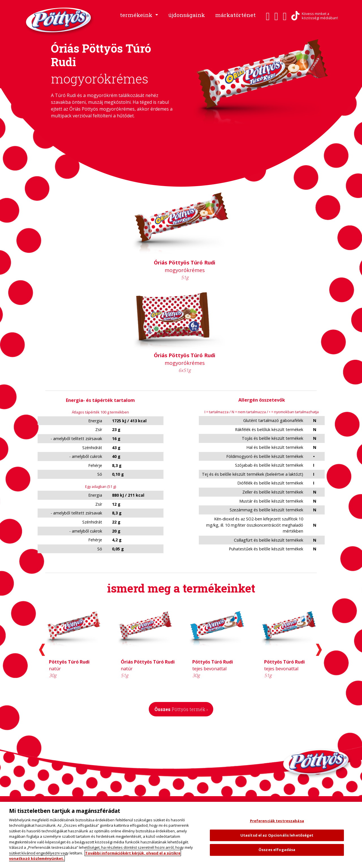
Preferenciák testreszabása (277, 821)
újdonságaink (187, 15)
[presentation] (42, 650)
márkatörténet (235, 15)
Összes (181, 709)
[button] (139, 15)
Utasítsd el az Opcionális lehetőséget (277, 835)
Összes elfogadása (277, 850)
